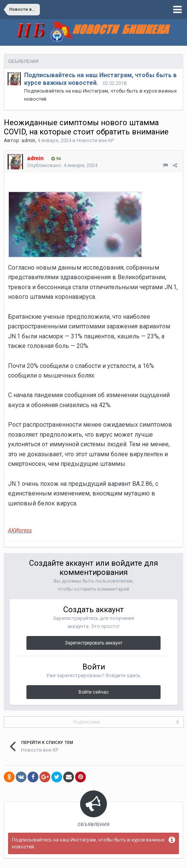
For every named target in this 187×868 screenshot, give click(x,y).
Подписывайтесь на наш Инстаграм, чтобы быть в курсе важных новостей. (88, 843)
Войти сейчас (94, 692)
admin (28, 140)
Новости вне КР (95, 140)
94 (56, 159)
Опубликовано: (62, 165)
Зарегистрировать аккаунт (93, 643)
